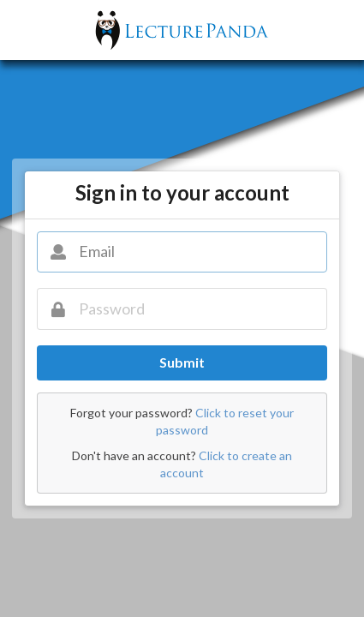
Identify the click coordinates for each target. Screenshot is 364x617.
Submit (182, 362)
